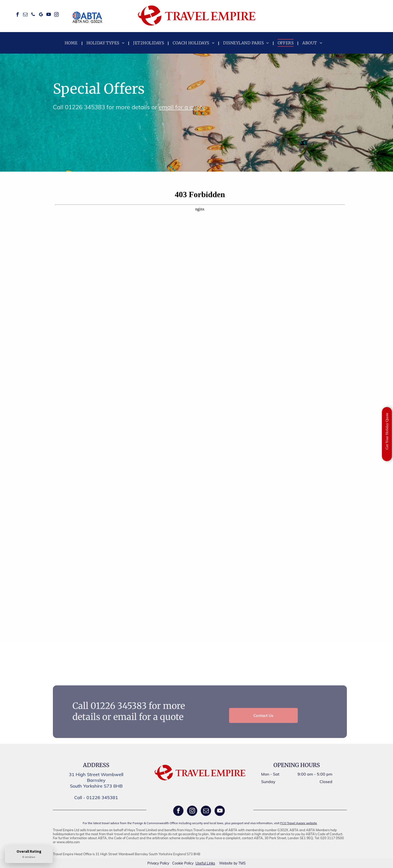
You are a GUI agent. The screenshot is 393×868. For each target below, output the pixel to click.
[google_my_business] (41, 15)
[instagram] (56, 15)
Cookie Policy (183, 863)
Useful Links (205, 863)
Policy (165, 863)
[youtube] (48, 15)
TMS (242, 863)
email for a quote (182, 107)
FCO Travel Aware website (299, 823)
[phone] (33, 15)
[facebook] (17, 15)
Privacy (153, 863)
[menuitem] (72, 43)
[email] (25, 15)
